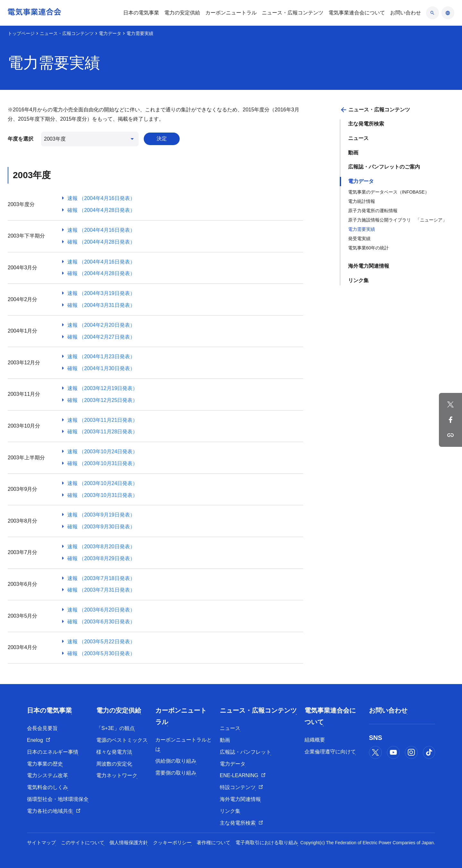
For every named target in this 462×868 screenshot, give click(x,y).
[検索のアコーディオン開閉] (432, 13)
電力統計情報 (362, 201)
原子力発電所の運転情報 (373, 211)
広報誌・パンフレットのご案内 (384, 167)
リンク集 (358, 280)
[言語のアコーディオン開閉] (448, 13)
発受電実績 (359, 239)
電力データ (110, 33)
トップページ (21, 33)
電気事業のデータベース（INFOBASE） (389, 192)
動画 (353, 153)
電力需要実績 (362, 229)
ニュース (358, 138)
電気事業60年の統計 (369, 248)
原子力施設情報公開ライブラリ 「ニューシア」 (398, 220)
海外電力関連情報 (369, 266)
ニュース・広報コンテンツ (67, 33)
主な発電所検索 (366, 124)
